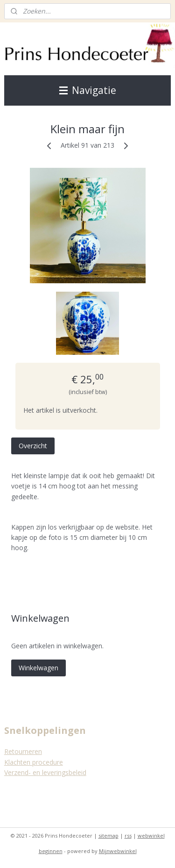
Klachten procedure (34, 762)
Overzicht (33, 446)
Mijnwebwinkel (118, 851)
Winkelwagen (38, 668)
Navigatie (88, 90)
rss (128, 836)
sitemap (108, 836)
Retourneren (23, 751)
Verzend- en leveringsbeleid (45, 772)
